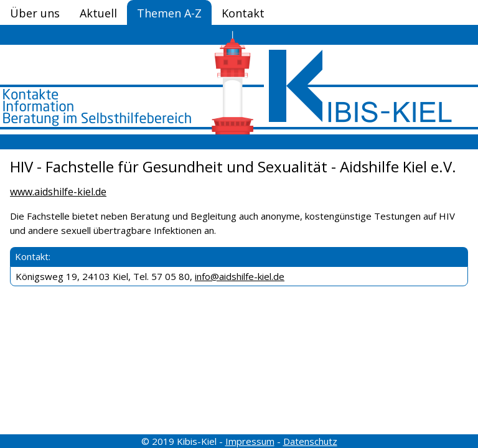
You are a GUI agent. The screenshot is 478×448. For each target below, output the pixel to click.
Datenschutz (310, 441)
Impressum (250, 441)
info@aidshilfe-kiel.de (240, 276)
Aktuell (98, 13)
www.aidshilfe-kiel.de (58, 192)
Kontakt (243, 13)
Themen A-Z (169, 13)
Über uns (35, 13)
